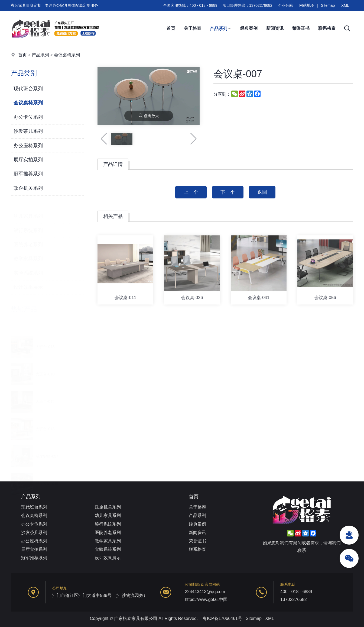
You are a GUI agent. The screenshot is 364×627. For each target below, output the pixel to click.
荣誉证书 (301, 28)
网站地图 (307, 5)
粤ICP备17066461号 (222, 618)
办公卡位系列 (28, 117)
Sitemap (328, 5)
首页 (171, 28)
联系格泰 (327, 28)
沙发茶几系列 (28, 131)
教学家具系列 (28, 253)
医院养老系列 (28, 239)
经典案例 (249, 28)
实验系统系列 (28, 267)
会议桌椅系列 (67, 55)
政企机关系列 (28, 188)
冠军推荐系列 (28, 174)
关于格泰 (193, 28)
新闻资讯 (275, 28)
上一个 (191, 192)
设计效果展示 (28, 281)
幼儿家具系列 (28, 210)
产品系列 (221, 29)
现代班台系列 (28, 89)
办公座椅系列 (28, 146)
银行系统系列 (28, 224)
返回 (262, 192)
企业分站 (285, 5)
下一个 (228, 192)
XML (345, 5)
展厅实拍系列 (28, 160)
